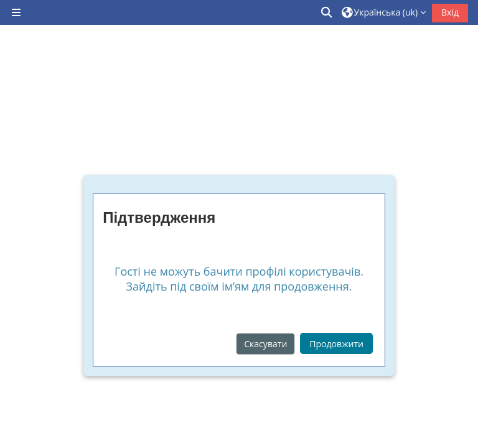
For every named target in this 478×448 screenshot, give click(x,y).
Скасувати (265, 344)
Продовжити (336, 344)
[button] (327, 12)
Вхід (450, 12)
